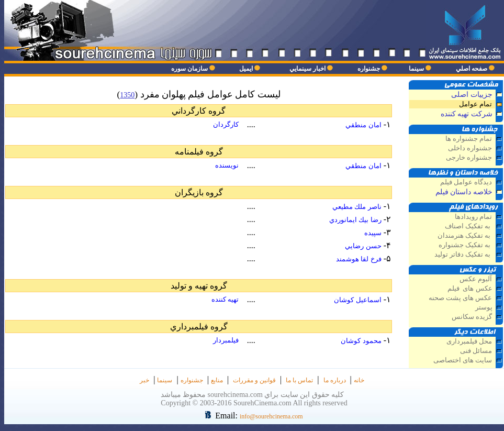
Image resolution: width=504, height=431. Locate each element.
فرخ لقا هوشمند (359, 259)
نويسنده (227, 165)
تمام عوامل (475, 104)
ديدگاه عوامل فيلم (466, 182)
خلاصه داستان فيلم (464, 192)
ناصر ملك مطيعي (357, 207)
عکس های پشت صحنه (461, 298)
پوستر (484, 307)
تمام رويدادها (473, 217)
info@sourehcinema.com (271, 416)
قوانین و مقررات (254, 380)
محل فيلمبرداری (469, 341)
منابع (217, 380)
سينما (416, 69)
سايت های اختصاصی (463, 360)
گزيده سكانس (472, 317)
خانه (359, 380)
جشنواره (369, 69)
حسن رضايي (363, 246)
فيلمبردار (226, 340)
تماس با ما (299, 380)
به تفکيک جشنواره (466, 245)
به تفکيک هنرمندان (465, 236)
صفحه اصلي (472, 69)
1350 (127, 95)
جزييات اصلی (472, 95)
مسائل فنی (476, 351)
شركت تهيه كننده (467, 114)
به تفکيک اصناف (469, 226)
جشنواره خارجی (469, 158)
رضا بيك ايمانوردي (355, 220)
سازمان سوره (189, 69)
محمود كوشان (361, 341)
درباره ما (335, 380)
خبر (144, 380)
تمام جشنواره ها (469, 139)
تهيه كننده (225, 299)
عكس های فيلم (469, 289)
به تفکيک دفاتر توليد (463, 255)
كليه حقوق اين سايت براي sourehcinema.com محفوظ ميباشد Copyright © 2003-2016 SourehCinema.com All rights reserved (254, 399)
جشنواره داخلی (470, 148)
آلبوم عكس (476, 279)
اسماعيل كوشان (357, 300)
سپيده (373, 233)
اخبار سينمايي (307, 69)
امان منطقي (363, 125)
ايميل (246, 69)
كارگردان (226, 124)
